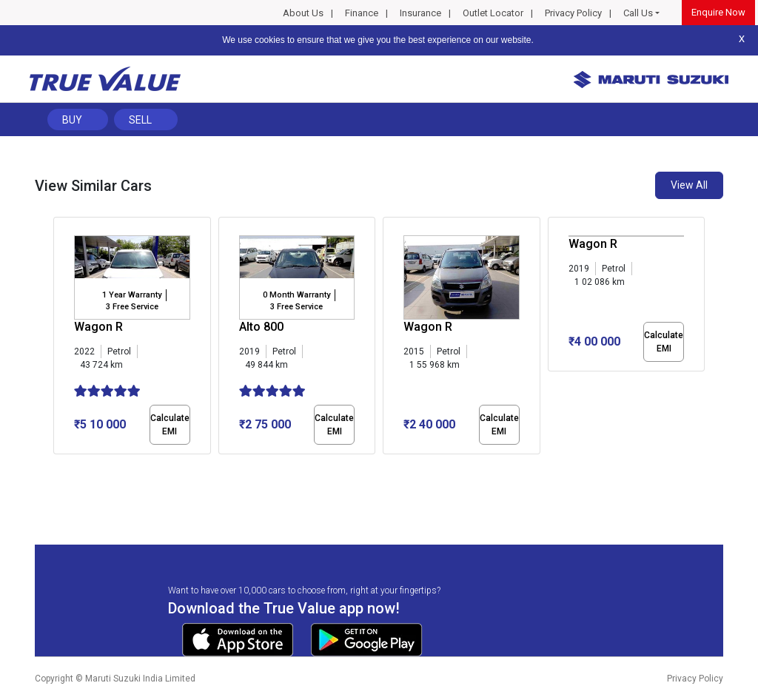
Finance (362, 13)
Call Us (638, 13)
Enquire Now (718, 12)
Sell (140, 120)
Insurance (420, 13)
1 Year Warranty (132, 295)
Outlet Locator (493, 13)
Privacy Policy (573, 13)
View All (689, 185)
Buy (72, 120)
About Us (303, 13)
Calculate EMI (170, 425)
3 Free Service (132, 307)
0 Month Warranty (296, 295)
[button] (58, 467)
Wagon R (98, 327)
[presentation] (61, 339)
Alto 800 (261, 327)
